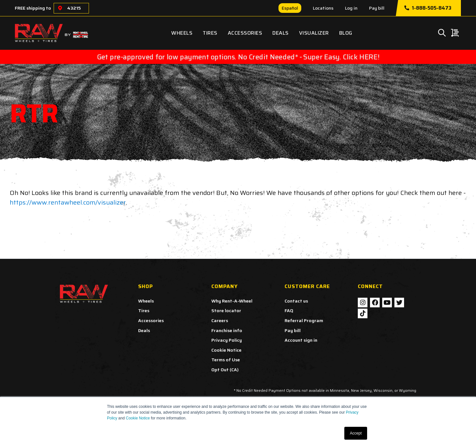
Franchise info (227, 330)
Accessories (245, 33)
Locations (323, 8)
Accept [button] (356, 433)
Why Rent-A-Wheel (232, 301)
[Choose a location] (60, 8)
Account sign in (301, 340)
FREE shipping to (33, 8)
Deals (281, 33)
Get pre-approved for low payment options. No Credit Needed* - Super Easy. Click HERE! (238, 57)
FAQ (289, 311)
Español (290, 8)
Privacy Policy (227, 340)
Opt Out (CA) (225, 370)
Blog (346, 33)
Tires (210, 33)
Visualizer (314, 33)
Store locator (226, 311)
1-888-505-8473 (428, 8)
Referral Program (304, 321)
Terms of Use (226, 360)
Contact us (296, 301)
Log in (351, 8)
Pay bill (377, 8)
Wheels (182, 33)
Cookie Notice (138, 418)
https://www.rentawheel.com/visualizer (68, 202)
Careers (220, 321)
